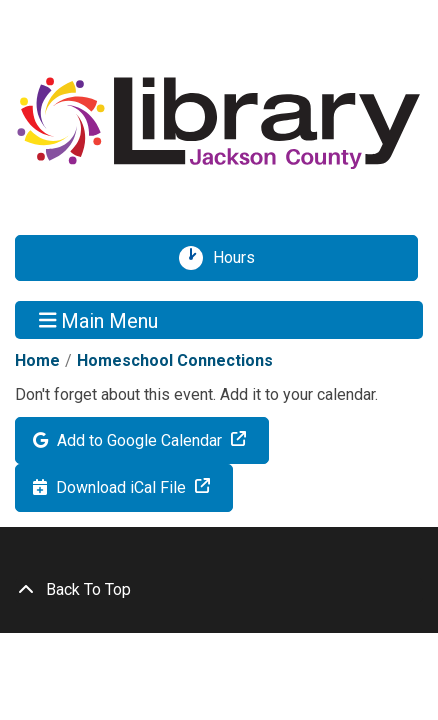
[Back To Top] (219, 590)
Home (37, 360)
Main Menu (99, 320)
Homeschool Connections (175, 360)
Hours (241, 258)
